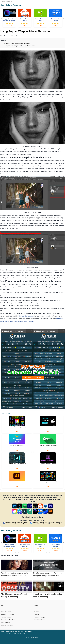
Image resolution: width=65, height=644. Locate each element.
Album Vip (36, 614)
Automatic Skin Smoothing (8, 620)
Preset (35, 609)
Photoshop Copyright (39, 617)
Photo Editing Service (39, 620)
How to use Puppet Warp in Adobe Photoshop (16, 43)
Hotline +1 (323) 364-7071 (32, 637)
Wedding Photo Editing (7, 625)
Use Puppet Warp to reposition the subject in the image (19, 46)
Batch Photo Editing (6, 612)
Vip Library (37, 612)
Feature (4, 605)
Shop (36, 605)
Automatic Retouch (6, 617)
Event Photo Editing (6, 622)
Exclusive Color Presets (7, 609)
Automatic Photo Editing (7, 614)
